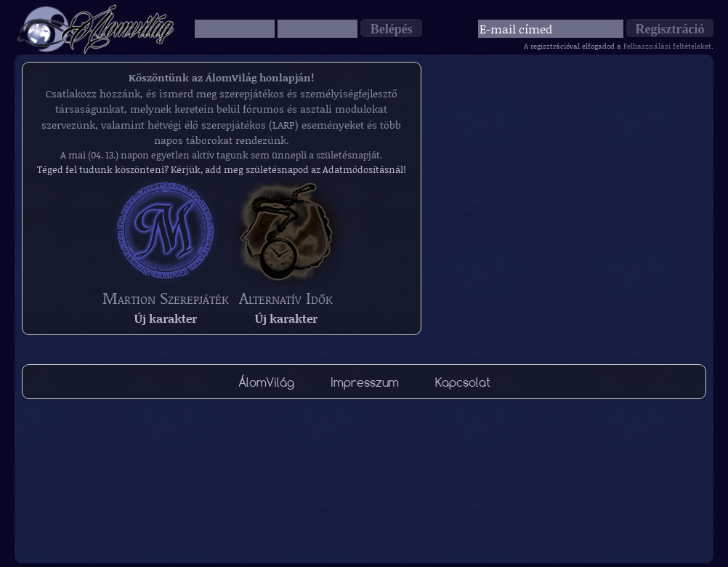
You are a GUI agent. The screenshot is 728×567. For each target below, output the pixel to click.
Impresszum (365, 382)
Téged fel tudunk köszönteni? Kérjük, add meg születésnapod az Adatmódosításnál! (222, 169)
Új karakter (166, 318)
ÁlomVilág (266, 382)
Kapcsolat (463, 382)
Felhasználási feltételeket (667, 46)
